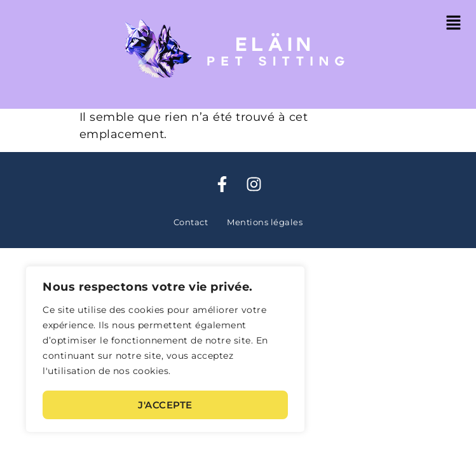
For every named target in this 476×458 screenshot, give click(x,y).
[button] (454, 24)
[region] (165, 350)
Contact (191, 222)
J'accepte (165, 405)
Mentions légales (265, 222)
